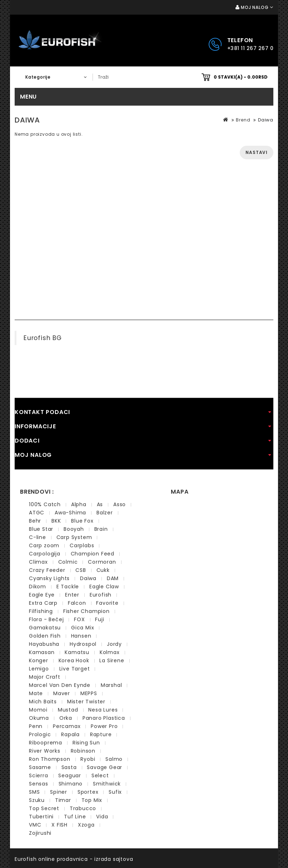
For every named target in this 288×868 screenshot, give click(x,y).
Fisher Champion (86, 611)
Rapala (70, 734)
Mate (36, 693)
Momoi (38, 710)
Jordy (114, 644)
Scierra (39, 775)
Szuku (37, 800)
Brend (243, 120)
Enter (72, 595)
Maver (62, 693)
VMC (35, 825)
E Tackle (68, 587)
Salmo (114, 759)
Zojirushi (40, 833)
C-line (38, 537)
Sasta (69, 767)
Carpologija (45, 554)
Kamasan (42, 652)
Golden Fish (45, 636)
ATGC (37, 513)
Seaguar (70, 775)
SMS (34, 792)
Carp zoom (44, 545)
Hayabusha (44, 644)
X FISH (59, 825)
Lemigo (39, 669)
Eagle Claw (104, 587)
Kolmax (110, 652)
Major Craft (45, 677)
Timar (63, 800)
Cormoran (102, 562)
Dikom (38, 587)
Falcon (77, 603)
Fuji (100, 619)
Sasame (40, 767)
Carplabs (82, 545)
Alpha (79, 504)
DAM (113, 578)
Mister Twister (86, 702)
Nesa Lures (103, 710)
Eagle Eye (42, 595)
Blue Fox (82, 521)
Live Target (75, 669)
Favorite (107, 603)
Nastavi (257, 152)
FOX (79, 619)
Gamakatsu (45, 628)
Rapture (101, 734)
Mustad (68, 710)
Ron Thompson (50, 759)
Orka (66, 718)
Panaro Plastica (104, 718)
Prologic (40, 734)
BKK (56, 521)
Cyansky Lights (49, 578)
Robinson (83, 751)
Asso (120, 504)
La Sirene (112, 660)
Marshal (111, 685)
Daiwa (266, 120)
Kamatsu (77, 652)
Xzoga (86, 825)
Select (100, 775)
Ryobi (88, 759)
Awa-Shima (70, 513)
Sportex (88, 792)
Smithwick (107, 784)
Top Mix (92, 800)
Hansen (81, 636)
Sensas (39, 784)
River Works (45, 751)
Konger (39, 660)
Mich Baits (43, 702)
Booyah (74, 529)
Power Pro (104, 726)
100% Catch (45, 504)
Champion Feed (93, 554)
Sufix (115, 792)
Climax (38, 562)
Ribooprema (46, 743)
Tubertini (41, 817)
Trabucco (83, 808)
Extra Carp (43, 603)
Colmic (68, 562)
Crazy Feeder (47, 570)
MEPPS (89, 693)
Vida (102, 817)
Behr (35, 521)
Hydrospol (83, 644)
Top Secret (44, 808)
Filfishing (41, 611)
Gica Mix (83, 628)
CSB (81, 570)
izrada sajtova (114, 859)
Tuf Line (75, 817)
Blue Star (41, 529)
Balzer (105, 513)
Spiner (59, 792)
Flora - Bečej (46, 619)
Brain (101, 529)
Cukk (103, 570)
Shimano (71, 784)
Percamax (67, 726)
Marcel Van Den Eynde (60, 685)
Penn (36, 726)
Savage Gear (105, 767)
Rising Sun (86, 743)
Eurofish (101, 595)
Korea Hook (74, 660)
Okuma (39, 718)
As (100, 504)
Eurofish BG (43, 338)
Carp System (74, 537)
